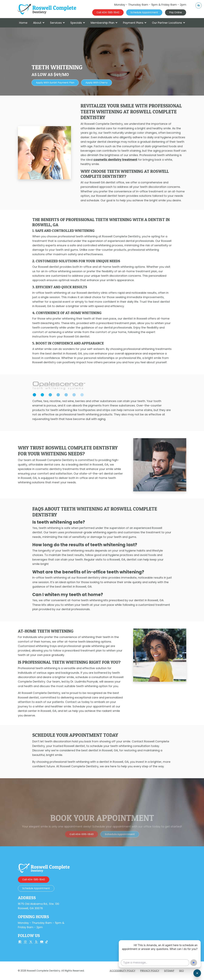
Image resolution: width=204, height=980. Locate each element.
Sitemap (169, 971)
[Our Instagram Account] (25, 942)
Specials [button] (78, 23)
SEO (181, 971)
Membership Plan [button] (104, 23)
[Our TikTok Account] (47, 942)
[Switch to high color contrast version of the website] (199, 5)
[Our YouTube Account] (42, 942)
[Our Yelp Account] (36, 942)
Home (23, 23)
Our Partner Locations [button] (169, 23)
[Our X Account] (31, 942)
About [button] (39, 23)
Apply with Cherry (97, 83)
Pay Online (176, 12)
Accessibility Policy (122, 971)
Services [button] (57, 23)
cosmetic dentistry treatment (115, 160)
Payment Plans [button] (135, 23)
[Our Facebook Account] (20, 942)
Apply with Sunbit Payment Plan (55, 83)
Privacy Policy (150, 971)
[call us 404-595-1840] (108, 12)
